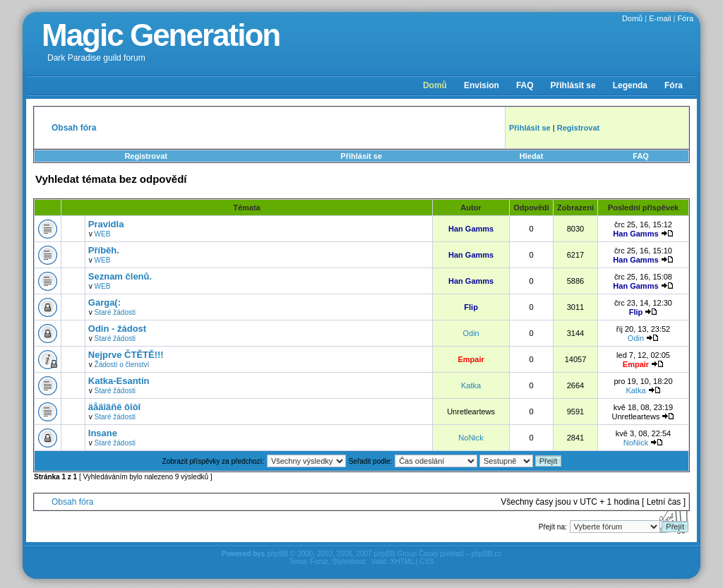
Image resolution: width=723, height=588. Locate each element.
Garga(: (104, 302)
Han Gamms (471, 229)
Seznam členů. (120, 276)
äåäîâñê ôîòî (114, 407)
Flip (471, 307)
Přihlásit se (573, 85)
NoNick (471, 438)
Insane (103, 433)
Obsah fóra (72, 502)
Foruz (319, 562)
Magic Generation (161, 35)
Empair (471, 359)
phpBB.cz (486, 554)
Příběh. (104, 250)
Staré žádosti (115, 312)
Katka (471, 385)
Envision (482, 85)
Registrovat (146, 156)
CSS (427, 562)
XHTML (402, 562)
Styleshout (348, 562)
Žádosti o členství (122, 365)
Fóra (685, 18)
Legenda (630, 85)
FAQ (525, 85)
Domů (632, 18)
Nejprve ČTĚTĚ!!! (126, 355)
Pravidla (106, 224)
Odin (471, 333)
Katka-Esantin (119, 381)
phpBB (277, 554)
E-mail (660, 18)
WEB (103, 234)
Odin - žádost (117, 329)
